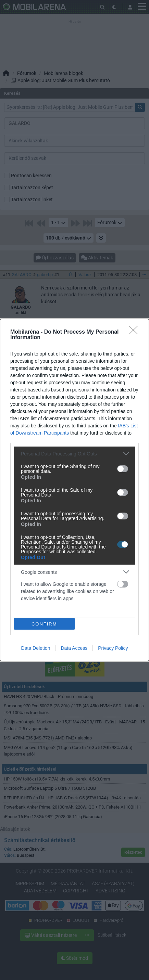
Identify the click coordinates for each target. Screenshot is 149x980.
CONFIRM (44, 624)
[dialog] (74, 490)
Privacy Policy (113, 648)
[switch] (123, 469)
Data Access (74, 648)
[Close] (136, 332)
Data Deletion (36, 648)
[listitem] (74, 454)
